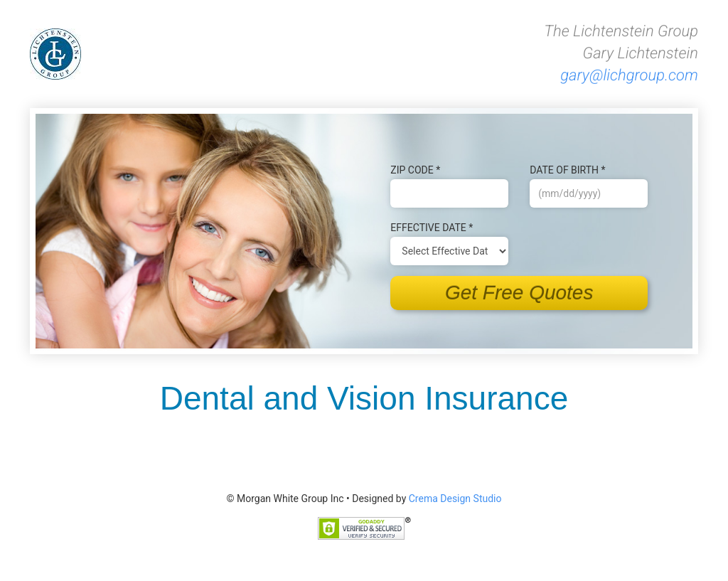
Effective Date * (432, 228)
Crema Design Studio (455, 499)
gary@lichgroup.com (629, 76)
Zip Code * (415, 170)
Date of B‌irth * (567, 170)
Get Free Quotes (519, 293)
